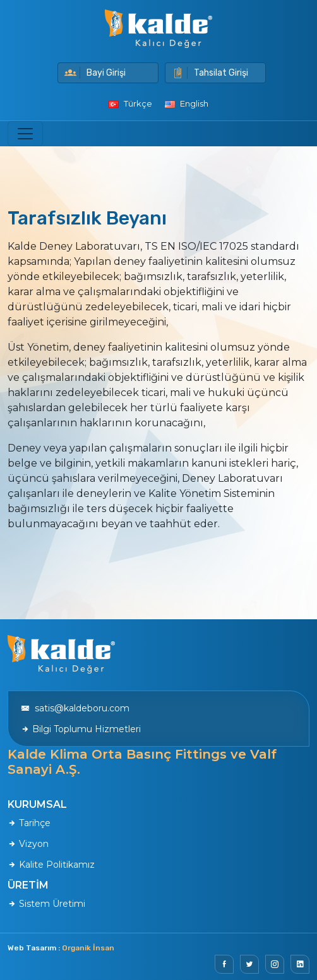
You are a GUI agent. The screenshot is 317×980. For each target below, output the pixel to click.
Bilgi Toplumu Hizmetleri (81, 729)
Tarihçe (29, 823)
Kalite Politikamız (51, 865)
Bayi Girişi (95, 73)
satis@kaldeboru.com (75, 708)
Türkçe (130, 103)
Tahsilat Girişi (210, 73)
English (187, 103)
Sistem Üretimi (46, 904)
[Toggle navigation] (25, 134)
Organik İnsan (88, 948)
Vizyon (28, 844)
